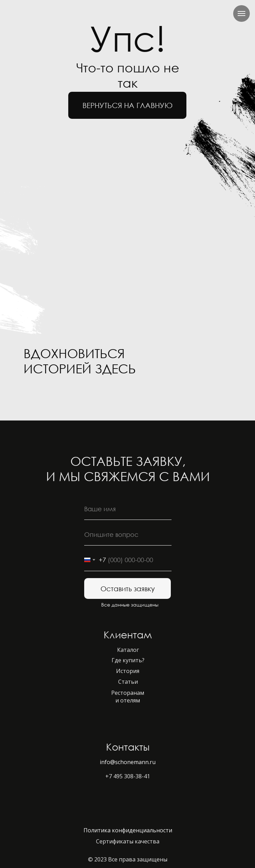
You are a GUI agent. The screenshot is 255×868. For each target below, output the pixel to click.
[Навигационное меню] (241, 14)
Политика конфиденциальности (128, 830)
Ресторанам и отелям (128, 697)
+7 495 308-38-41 (128, 776)
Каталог (128, 650)
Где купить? (128, 660)
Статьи (128, 682)
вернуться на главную (127, 105)
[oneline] (128, 534)
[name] (128, 509)
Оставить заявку (128, 588)
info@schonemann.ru (128, 762)
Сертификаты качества (128, 841)
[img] (36, 395)
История (128, 671)
